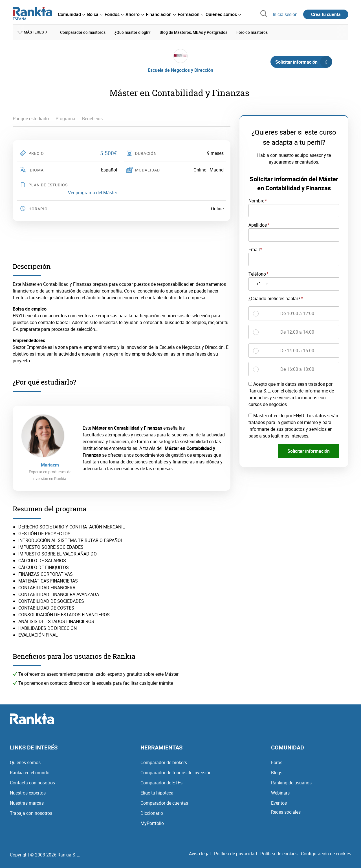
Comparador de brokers (164, 762)
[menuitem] (71, 14)
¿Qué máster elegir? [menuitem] (133, 32)
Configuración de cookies (326, 853)
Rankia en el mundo (30, 772)
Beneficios (92, 118)
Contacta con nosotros (32, 782)
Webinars (280, 793)
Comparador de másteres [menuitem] (83, 32)
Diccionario (152, 813)
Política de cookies (279, 853)
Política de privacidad (235, 853)
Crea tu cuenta (326, 14)
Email (254, 249)
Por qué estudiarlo (31, 118)
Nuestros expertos (28, 793)
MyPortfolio (152, 823)
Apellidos (258, 225)
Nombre (256, 200)
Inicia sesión (285, 14)
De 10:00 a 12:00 (297, 313)
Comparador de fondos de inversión (176, 772)
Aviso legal (200, 853)
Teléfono (257, 274)
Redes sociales (286, 812)
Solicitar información (303, 62)
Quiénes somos (25, 762)
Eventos (279, 803)
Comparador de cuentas (164, 803)
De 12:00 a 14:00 (297, 332)
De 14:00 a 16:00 (297, 350)
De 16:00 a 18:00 (297, 369)
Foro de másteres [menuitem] (252, 32)
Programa (65, 118)
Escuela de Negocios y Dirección (180, 70)
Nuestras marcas (27, 803)
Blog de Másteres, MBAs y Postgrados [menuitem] (193, 32)
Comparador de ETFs (161, 782)
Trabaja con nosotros (31, 813)
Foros (277, 762)
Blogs (277, 772)
